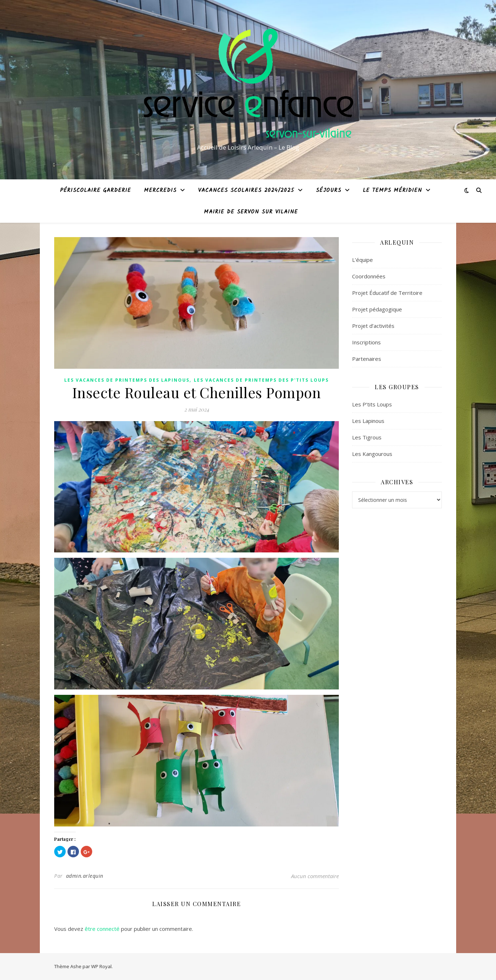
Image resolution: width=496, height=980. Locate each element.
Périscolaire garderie (95, 190)
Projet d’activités (373, 326)
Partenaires (367, 359)
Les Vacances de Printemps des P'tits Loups (261, 380)
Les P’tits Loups (372, 404)
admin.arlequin (85, 876)
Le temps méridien (392, 190)
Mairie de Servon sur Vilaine (251, 212)
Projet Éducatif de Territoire (387, 293)
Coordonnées (369, 276)
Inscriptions (366, 342)
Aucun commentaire (315, 876)
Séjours (329, 190)
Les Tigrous (367, 437)
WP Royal (101, 966)
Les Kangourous (372, 454)
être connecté (102, 929)
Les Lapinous (368, 421)
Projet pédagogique (377, 309)
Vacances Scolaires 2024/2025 (246, 190)
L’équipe (362, 260)
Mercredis (160, 190)
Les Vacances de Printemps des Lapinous (127, 380)
